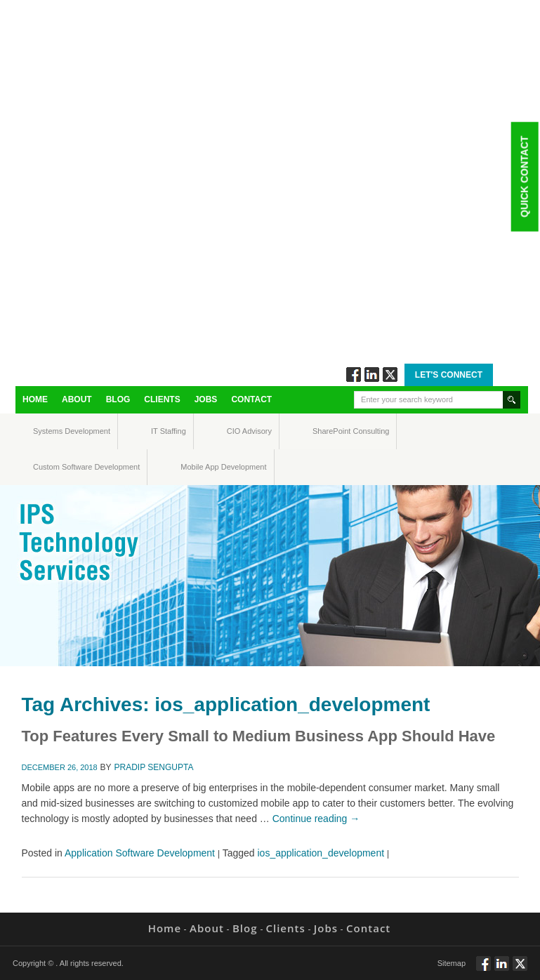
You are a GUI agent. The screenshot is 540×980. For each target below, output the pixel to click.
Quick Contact (524, 176)
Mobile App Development (194, 467)
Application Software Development (140, 853)
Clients (162, 399)
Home (35, 399)
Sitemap (452, 963)
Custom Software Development (48, 467)
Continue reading (316, 819)
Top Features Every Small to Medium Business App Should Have (259, 736)
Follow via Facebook (354, 375)
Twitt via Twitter (390, 375)
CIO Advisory (237, 431)
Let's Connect (449, 375)
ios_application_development (321, 853)
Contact (251, 399)
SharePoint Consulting (325, 431)
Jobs (206, 399)
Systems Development (46, 431)
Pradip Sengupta (154, 767)
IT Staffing (160, 431)
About (77, 399)
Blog (118, 399)
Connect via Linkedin (372, 375)
